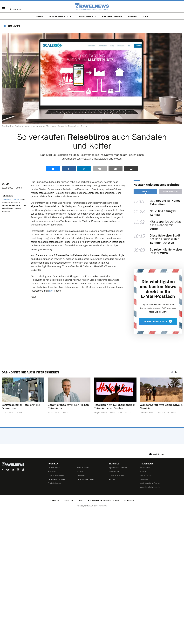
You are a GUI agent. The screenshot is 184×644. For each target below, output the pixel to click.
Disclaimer (69, 500)
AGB (81, 500)
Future (80, 471)
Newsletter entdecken (158, 321)
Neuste (145, 191)
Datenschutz (130, 500)
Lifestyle (81, 475)
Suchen (17, 9)
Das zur (166, 202)
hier (52, 291)
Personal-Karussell (85, 479)
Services (14, 26)
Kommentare (100, 169)
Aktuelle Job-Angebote (150, 487)
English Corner (112, 16)
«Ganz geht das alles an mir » (166, 225)
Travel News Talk (60, 16)
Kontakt (143, 471)
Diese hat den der (165, 239)
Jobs (145, 16)
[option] (23, 398)
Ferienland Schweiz (57, 479)
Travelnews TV (87, 16)
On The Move (54, 468)
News (39, 16)
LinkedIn (84, 169)
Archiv (112, 479)
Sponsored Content (118, 468)
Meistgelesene (171, 191)
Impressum (145, 468)
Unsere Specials (117, 475)
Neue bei (164, 213)
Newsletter (114, 471)
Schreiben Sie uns (10, 200)
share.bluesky (53, 169)
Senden (116, 169)
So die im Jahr (166, 251)
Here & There (83, 468)
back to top (158, 454)
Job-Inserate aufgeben (150, 483)
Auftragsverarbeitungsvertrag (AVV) (103, 500)
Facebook (69, 169)
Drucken (131, 169)
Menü (3, 9)
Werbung (144, 479)
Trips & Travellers (56, 475)
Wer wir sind (145, 475)
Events (132, 16)
